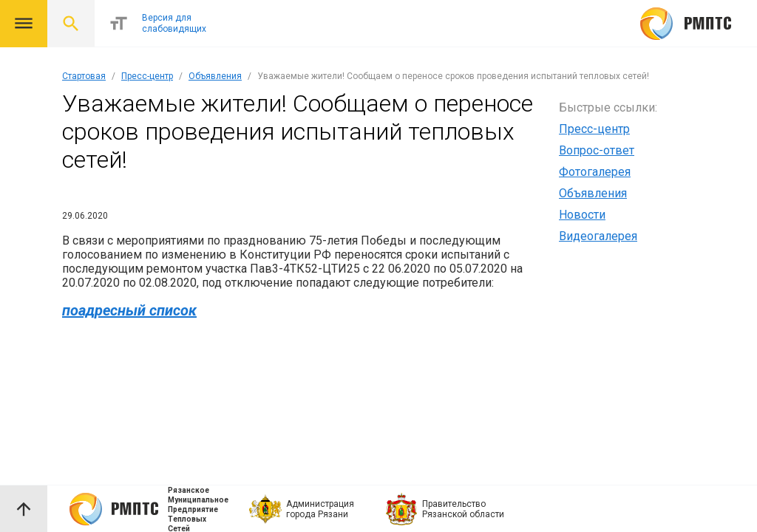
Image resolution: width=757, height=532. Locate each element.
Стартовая (84, 76)
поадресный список (129, 310)
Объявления (215, 76)
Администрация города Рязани (320, 509)
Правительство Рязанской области (463, 509)
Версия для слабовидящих (174, 23)
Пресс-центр (147, 76)
